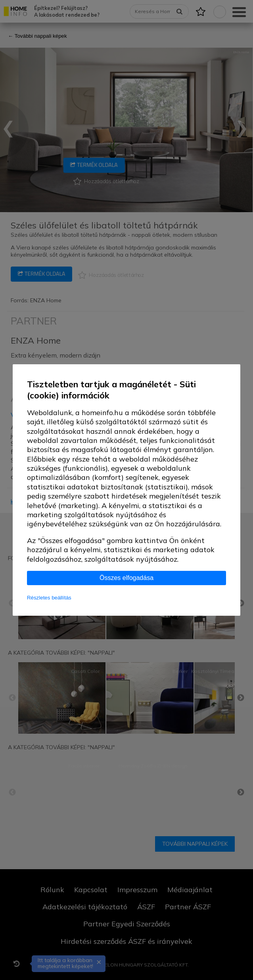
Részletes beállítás (49, 598)
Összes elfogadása (126, 578)
